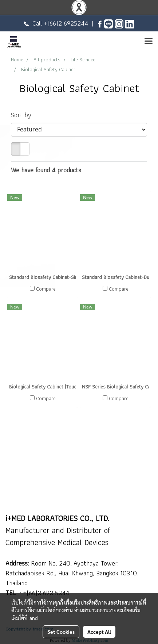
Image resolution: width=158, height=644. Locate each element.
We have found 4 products (46, 170)
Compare (46, 289)
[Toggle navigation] (149, 42)
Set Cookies (61, 632)
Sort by (24, 115)
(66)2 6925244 (68, 23)
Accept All (99, 632)
